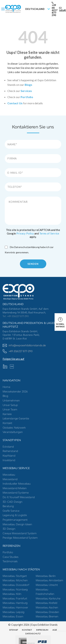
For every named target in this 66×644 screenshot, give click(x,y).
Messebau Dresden (47, 612)
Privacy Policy (25, 233)
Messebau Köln (12, 594)
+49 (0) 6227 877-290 (55, 9)
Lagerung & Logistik (15, 515)
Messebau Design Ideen (17, 524)
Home (6, 387)
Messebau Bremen (47, 616)
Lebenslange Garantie (16, 418)
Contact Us (15, 103)
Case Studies (11, 557)
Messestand (10, 479)
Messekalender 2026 (15, 391)
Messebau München (15, 580)
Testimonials (10, 561)
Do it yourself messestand (19, 497)
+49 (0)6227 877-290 (18, 351)
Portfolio (27, 97)
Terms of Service (49, 233)
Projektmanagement (15, 520)
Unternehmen (11, 400)
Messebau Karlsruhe (48, 598)
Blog (5, 396)
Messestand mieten (15, 488)
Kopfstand (9, 456)
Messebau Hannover (15, 607)
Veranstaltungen (13, 432)
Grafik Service (11, 511)
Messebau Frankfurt (15, 598)
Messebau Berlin (46, 576)
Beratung (8, 506)
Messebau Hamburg (15, 603)
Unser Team (10, 409)
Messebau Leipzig (13, 612)
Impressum (42, 630)
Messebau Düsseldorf (16, 585)
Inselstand (9, 460)
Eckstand (8, 447)
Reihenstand (10, 451)
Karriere (7, 414)
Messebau (9, 475)
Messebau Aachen (47, 607)
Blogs (28, 85)
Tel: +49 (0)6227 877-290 (16, 316)
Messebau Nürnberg (15, 589)
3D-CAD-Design (13, 502)
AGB (55, 630)
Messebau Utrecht (47, 585)
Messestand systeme (16, 493)
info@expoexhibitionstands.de (24, 345)
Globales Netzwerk (14, 428)
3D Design (9, 529)
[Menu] (3, 9)
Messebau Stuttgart (15, 576)
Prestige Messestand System (20, 538)
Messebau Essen (13, 616)
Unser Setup (10, 405)
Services (26, 91)
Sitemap (14, 630)
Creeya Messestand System (20, 533)
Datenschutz (33, 634)
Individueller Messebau (17, 484)
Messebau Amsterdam (50, 580)
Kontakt (7, 423)
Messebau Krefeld (47, 603)
